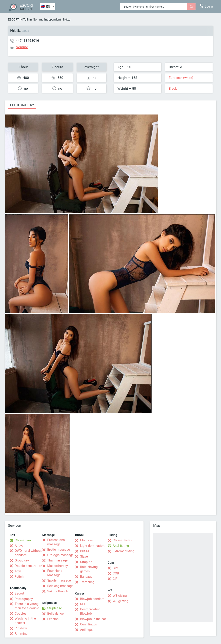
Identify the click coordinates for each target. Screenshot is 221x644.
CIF (115, 579)
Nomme (38, 19)
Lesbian (53, 619)
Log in (206, 6)
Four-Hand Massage (55, 573)
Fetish (19, 577)
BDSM (84, 551)
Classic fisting (123, 540)
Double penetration (28, 566)
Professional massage (56, 542)
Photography (24, 599)
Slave (84, 557)
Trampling (87, 582)
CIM (116, 568)
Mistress (86, 540)
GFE (83, 604)
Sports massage (59, 580)
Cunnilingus (88, 624)
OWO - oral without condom (28, 553)
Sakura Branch (58, 591)
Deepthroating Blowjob (90, 611)
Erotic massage (59, 550)
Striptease (55, 608)
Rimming (21, 634)
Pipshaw (21, 628)
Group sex (22, 560)
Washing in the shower (25, 621)
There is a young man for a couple (27, 606)
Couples (21, 614)
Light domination (92, 546)
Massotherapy (58, 566)
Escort (19, 593)
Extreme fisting (123, 551)
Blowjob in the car (93, 619)
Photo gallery (22, 105)
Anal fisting (121, 546)
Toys (18, 571)
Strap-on (86, 562)
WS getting (120, 601)
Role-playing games (89, 569)
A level (20, 546)
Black (173, 89)
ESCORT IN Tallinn (20, 19)
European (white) (181, 78)
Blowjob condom (92, 599)
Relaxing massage (60, 586)
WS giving (120, 596)
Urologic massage (60, 555)
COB (116, 573)
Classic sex (23, 540)
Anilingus (87, 630)
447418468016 (27, 41)
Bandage (86, 577)
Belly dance (55, 614)
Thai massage (57, 560)
